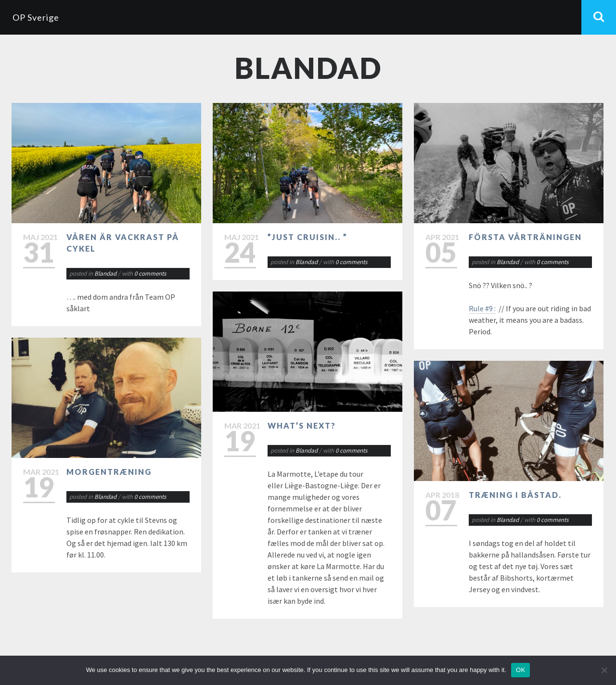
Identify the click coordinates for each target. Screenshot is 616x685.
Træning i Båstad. (515, 495)
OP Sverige (36, 17)
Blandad (105, 273)
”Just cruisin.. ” (308, 237)
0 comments (150, 273)
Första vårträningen (525, 237)
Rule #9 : (482, 308)
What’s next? (302, 425)
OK (520, 670)
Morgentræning (109, 472)
